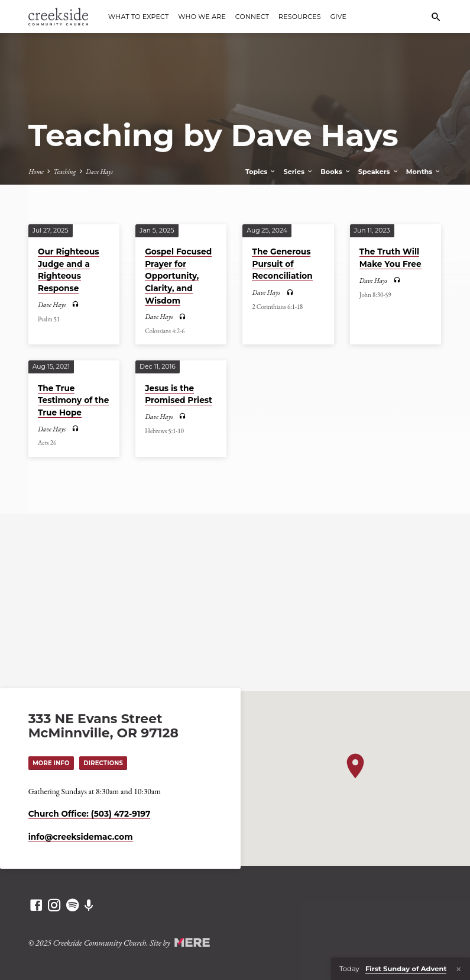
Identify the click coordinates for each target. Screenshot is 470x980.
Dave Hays (99, 172)
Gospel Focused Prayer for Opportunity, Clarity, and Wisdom (178, 276)
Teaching (64, 172)
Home (36, 172)
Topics (261, 172)
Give (338, 17)
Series (299, 172)
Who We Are (202, 17)
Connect (252, 17)
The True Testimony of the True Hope (73, 400)
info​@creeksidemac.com (81, 837)
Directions (106, 762)
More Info (51, 762)
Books (336, 172)
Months (424, 172)
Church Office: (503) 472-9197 (90, 814)
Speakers (379, 172)
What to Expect (138, 17)
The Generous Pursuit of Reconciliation (282, 264)
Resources (300, 17)
